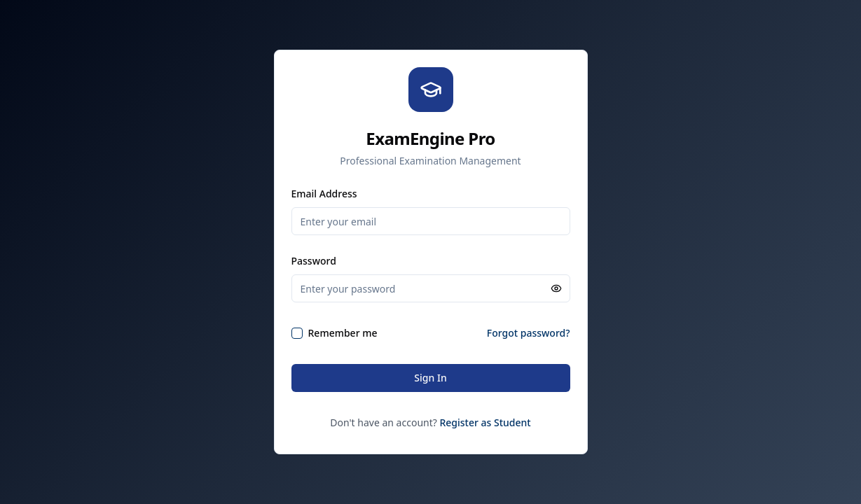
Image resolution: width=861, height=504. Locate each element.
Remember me (343, 333)
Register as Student (485, 422)
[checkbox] (297, 333)
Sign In (430, 378)
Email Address (324, 194)
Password (314, 261)
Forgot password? (529, 333)
